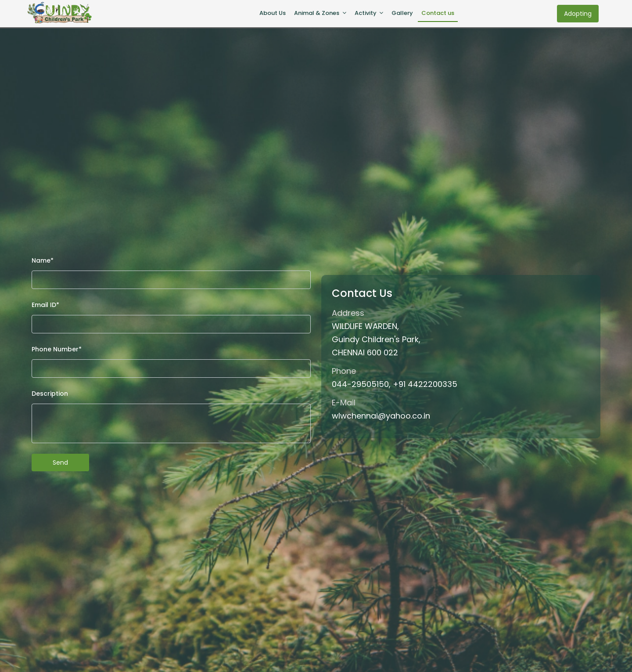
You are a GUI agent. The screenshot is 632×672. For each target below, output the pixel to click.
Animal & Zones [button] (317, 13)
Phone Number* (57, 349)
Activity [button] (366, 13)
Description (50, 394)
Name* (43, 260)
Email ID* (45, 305)
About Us (273, 13)
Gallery (404, 13)
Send (60, 462)
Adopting (578, 14)
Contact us (440, 13)
